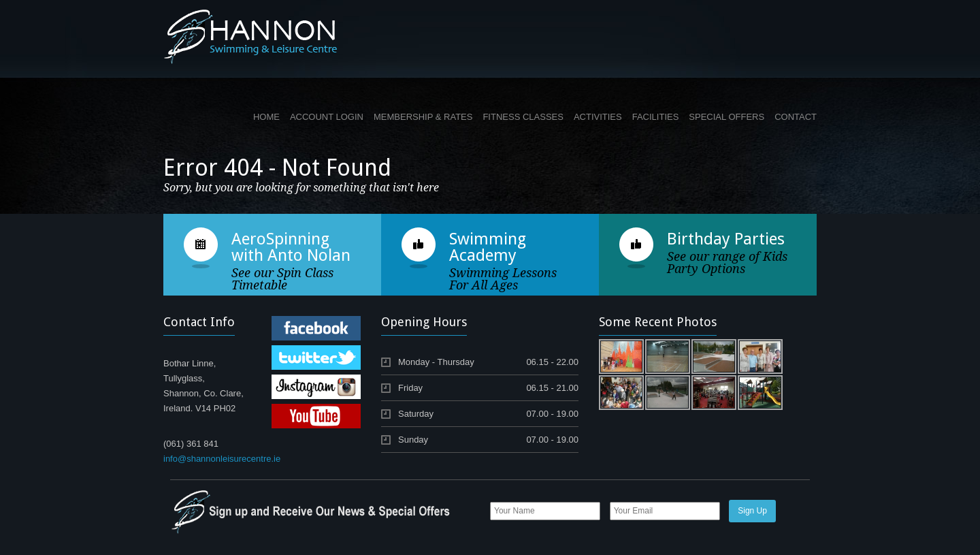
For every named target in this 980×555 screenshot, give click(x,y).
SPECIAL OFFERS (726, 117)
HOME (266, 117)
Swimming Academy (488, 247)
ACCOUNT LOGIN (327, 117)
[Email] (665, 511)
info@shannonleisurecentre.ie (222, 459)
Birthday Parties (726, 239)
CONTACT (796, 117)
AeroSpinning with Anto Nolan (291, 247)
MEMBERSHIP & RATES (423, 117)
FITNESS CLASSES (523, 117)
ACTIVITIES (598, 117)
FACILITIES (656, 117)
